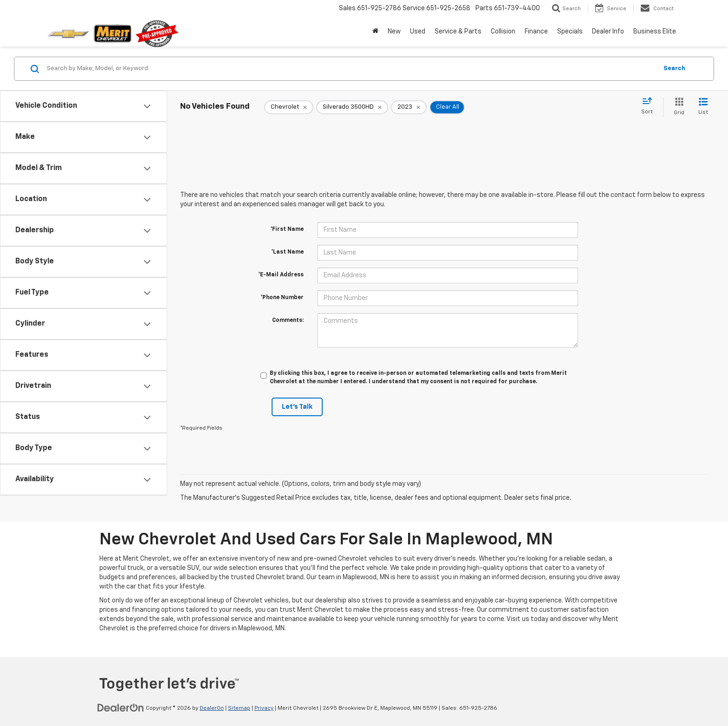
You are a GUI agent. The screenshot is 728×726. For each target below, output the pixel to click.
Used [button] (418, 32)
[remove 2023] (409, 107)
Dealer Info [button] (608, 32)
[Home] (375, 32)
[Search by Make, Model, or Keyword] (351, 69)
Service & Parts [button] (458, 32)
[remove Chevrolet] (289, 107)
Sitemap (239, 708)
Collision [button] (503, 32)
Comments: (288, 320)
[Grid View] (677, 107)
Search (674, 69)
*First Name (287, 229)
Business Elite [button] (655, 32)
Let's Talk (297, 407)
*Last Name (287, 252)
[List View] (703, 107)
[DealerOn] (121, 708)
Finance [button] (536, 32)
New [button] (394, 32)
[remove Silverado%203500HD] (352, 107)
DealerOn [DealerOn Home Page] (212, 708)
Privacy (264, 708)
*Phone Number (282, 298)
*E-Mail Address (281, 275)
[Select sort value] (650, 106)
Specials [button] (570, 32)
